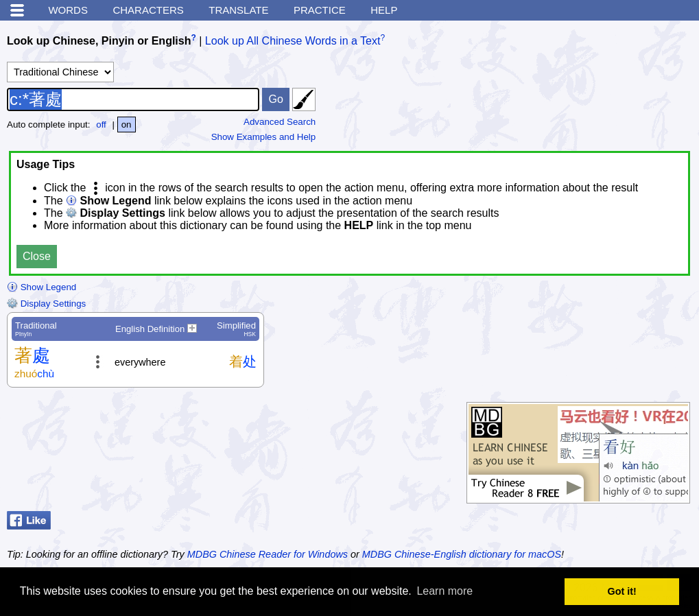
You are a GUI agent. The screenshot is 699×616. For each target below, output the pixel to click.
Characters (148, 10)
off (101, 125)
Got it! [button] (622, 591)
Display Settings (46, 304)
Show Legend (42, 287)
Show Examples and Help (264, 137)
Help (384, 10)
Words (68, 10)
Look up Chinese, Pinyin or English (99, 41)
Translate (238, 10)
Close (37, 256)
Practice (320, 10)
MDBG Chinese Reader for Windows (268, 554)
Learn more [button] (445, 591)
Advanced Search (280, 122)
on (127, 125)
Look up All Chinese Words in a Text (293, 41)
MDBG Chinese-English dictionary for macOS (462, 554)
